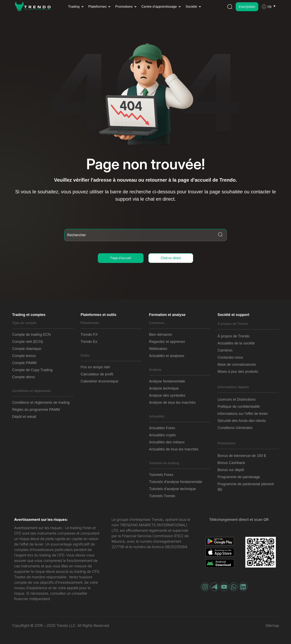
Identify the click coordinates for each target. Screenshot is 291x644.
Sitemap (272, 625)
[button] (76, 7)
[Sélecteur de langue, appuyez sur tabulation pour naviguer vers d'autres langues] (273, 7)
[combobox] (145, 235)
